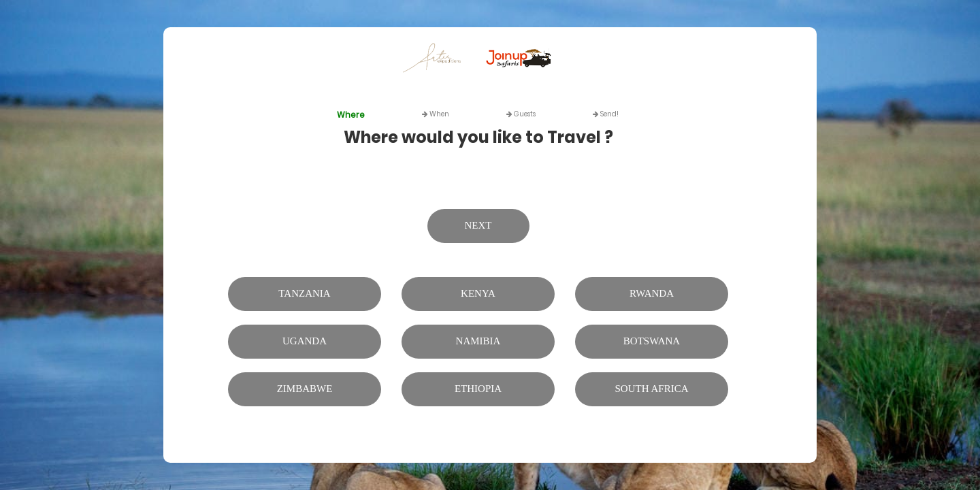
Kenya (478, 293)
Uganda (305, 341)
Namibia (478, 341)
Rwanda (652, 293)
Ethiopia (478, 389)
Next (478, 225)
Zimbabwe (305, 389)
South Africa (652, 389)
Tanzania (304, 293)
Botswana (652, 341)
